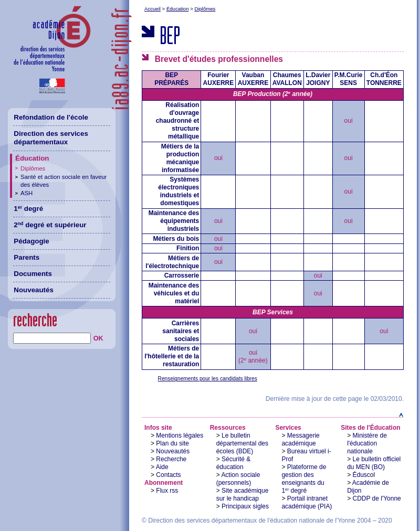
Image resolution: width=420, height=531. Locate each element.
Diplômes (205, 9)
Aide (162, 467)
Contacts (168, 475)
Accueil (153, 9)
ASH (27, 193)
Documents (33, 274)
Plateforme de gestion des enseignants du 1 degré (304, 479)
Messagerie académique (300, 439)
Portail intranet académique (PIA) (307, 502)
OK (98, 338)
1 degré (28, 209)
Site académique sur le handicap (243, 495)
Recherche (171, 459)
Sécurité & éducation (234, 463)
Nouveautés (173, 451)
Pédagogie (31, 241)
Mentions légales (180, 436)
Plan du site (172, 443)
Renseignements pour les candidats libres (208, 379)
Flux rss (167, 491)
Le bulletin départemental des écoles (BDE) (242, 443)
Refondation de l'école (51, 117)
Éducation (178, 9)
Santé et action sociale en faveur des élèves (64, 180)
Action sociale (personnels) (238, 479)
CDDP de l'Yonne (377, 498)
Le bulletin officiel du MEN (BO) (374, 463)
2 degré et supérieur (50, 225)
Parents (27, 257)
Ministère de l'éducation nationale (367, 443)
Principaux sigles (245, 506)
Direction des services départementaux (51, 138)
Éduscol (364, 475)
